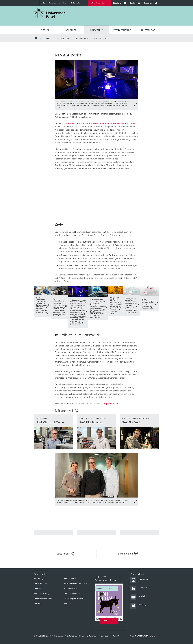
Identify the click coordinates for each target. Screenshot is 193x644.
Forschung (96, 30)
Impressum (59, 636)
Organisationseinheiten (59, 3)
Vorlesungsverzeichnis (74, 599)
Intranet (67, 603)
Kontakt (116, 636)
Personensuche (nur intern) (76, 583)
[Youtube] (139, 597)
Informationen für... (98, 3)
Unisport (37, 603)
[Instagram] (139, 580)
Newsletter (104, 636)
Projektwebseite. (111, 404)
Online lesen (109, 621)
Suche (132, 4)
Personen (147, 4)
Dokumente (77, 3)
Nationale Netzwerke (83, 38)
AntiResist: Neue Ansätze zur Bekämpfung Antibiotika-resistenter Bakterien (100, 123)
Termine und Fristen (73, 593)
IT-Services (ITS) (71, 588)
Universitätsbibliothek (43, 599)
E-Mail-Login (39, 578)
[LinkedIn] (139, 589)
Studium (71, 30)
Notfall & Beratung (41, 593)
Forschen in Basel (63, 38)
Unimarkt (38, 588)
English (43, 3)
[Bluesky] (138, 606)
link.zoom (48, 306)
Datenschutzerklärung (76, 636)
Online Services (40, 583)
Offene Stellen (70, 578)
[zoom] (96, 79)
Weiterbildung (122, 30)
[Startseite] (36, 38)
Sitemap (93, 636)
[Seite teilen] (65, 554)
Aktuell (45, 30)
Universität (148, 30)
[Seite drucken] (128, 554)
